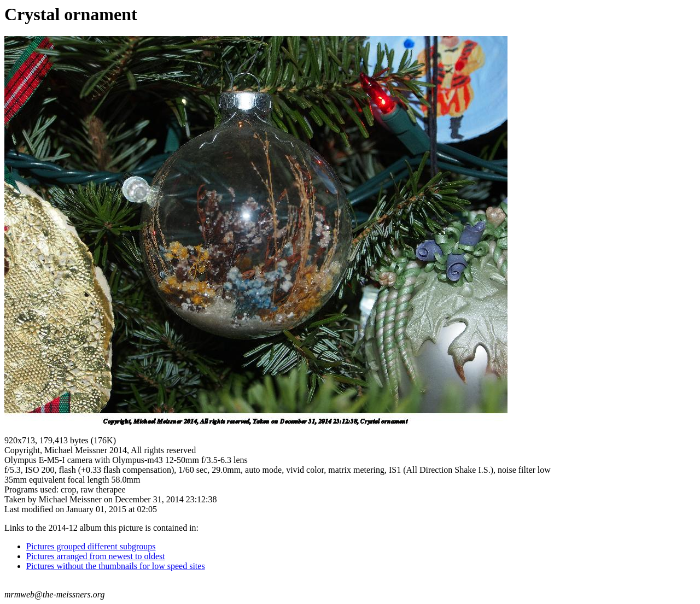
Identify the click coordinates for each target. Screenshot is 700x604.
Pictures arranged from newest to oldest (96, 556)
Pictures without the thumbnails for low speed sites (116, 566)
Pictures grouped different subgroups (91, 546)
